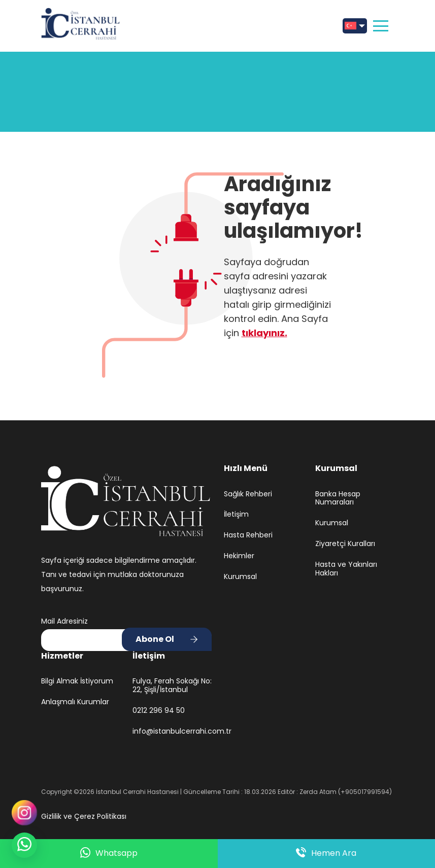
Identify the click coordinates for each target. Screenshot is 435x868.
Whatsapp (109, 854)
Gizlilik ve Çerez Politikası (84, 816)
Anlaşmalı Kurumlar (75, 702)
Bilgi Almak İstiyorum (77, 681)
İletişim (236, 514)
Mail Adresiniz (64, 621)
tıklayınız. (264, 333)
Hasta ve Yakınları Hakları (346, 569)
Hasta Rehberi (248, 535)
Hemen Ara (326, 853)
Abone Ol (155, 639)
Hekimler (239, 556)
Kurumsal (240, 577)
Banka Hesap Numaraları (338, 498)
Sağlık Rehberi (248, 494)
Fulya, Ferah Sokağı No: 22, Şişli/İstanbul (172, 685)
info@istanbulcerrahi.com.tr (172, 731)
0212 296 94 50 (159, 711)
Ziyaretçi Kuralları (345, 544)
